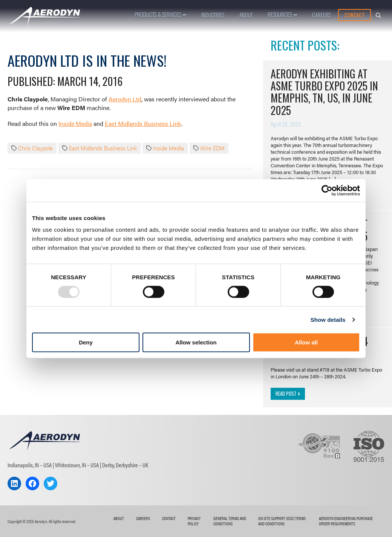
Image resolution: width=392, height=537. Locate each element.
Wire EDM (212, 148)
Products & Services (158, 15)
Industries (213, 15)
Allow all (306, 342)
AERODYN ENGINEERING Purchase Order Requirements (346, 521)
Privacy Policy (194, 521)
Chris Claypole (35, 148)
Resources (280, 15)
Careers (321, 15)
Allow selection (196, 342)
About (246, 15)
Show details (328, 319)
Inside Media (75, 123)
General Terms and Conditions (230, 521)
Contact (355, 15)
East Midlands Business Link (143, 123)
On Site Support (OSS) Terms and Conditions (282, 521)
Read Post (288, 394)
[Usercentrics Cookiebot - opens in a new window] (327, 190)
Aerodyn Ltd (125, 99)
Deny (86, 342)
